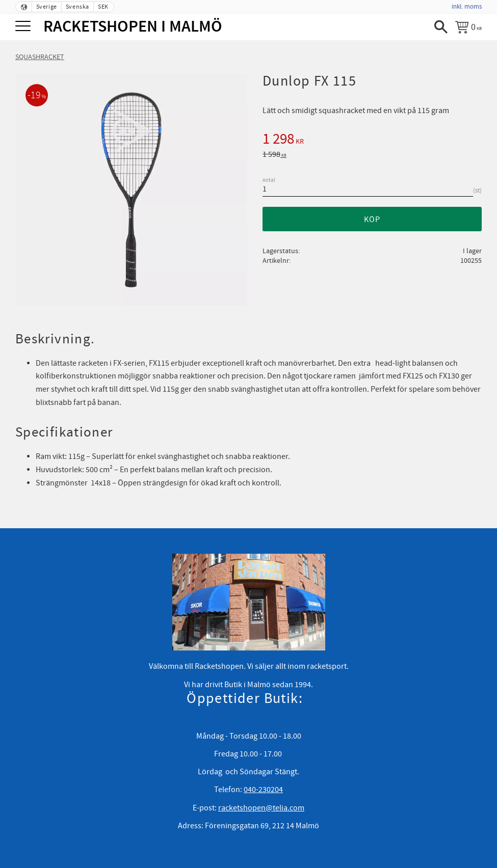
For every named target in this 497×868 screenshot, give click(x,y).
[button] (24, 27)
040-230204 (263, 790)
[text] (372, 141)
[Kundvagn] (468, 27)
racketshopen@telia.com (261, 808)
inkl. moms (467, 7)
